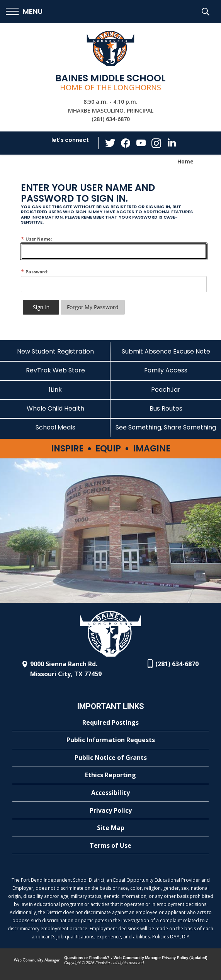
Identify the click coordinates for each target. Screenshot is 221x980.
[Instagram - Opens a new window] (156, 143)
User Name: (36, 239)
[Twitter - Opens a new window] (110, 143)
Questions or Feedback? (87, 958)
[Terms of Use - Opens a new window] (110, 846)
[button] (24, 12)
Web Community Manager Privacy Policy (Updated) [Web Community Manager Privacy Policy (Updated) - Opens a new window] (161, 958)
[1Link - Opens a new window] (55, 390)
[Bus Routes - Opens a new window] (166, 408)
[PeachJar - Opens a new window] (166, 390)
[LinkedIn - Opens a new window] (172, 142)
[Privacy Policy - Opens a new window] (110, 811)
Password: (35, 272)
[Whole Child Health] (55, 408)
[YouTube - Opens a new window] (141, 143)
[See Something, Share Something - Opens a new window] (166, 427)
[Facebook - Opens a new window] (126, 143)
